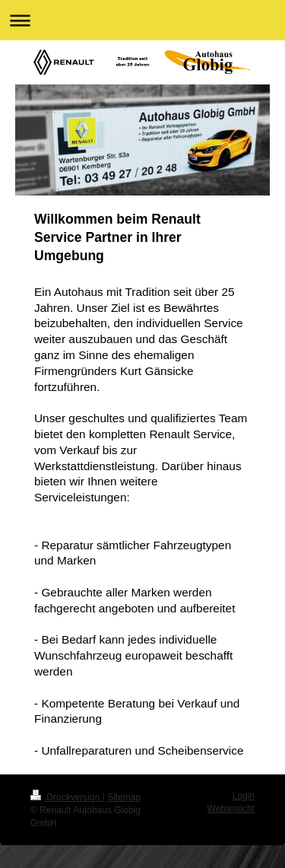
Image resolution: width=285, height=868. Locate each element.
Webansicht (231, 809)
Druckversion (66, 797)
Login (244, 796)
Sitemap (124, 797)
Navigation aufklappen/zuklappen (142, 20)
